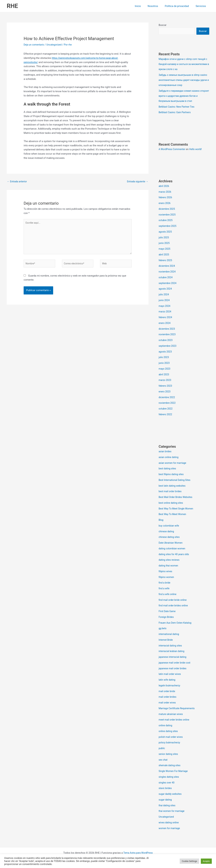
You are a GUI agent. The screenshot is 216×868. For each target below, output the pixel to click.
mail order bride (167, 692)
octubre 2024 (166, 278)
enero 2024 (165, 323)
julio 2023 (164, 358)
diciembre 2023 (167, 329)
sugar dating (166, 800)
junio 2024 (165, 301)
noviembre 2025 (168, 215)
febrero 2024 (166, 318)
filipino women (167, 577)
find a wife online (168, 595)
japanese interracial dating (173, 657)
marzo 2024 (165, 312)
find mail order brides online (174, 606)
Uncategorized (56, 45)
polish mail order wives (172, 737)
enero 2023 (165, 392)
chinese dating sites (170, 537)
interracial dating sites (171, 646)
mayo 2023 (165, 369)
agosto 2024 (166, 289)
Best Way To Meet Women (173, 515)
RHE (12, 6)
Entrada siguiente (137, 182)
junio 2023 (165, 363)
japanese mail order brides (173, 669)
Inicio (144, 6)
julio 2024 (164, 295)
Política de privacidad (179, 6)
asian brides (165, 452)
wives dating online (169, 823)
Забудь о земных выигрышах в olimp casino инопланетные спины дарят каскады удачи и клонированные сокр (182, 80)
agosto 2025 (166, 232)
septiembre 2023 (168, 346)
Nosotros (157, 6)
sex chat (163, 760)
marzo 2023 (165, 380)
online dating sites (169, 732)
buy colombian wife (170, 526)
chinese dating (167, 532)
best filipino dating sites (172, 475)
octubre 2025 (166, 221)
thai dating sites (168, 806)
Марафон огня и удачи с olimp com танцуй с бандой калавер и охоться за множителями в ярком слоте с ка (184, 64)
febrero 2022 (166, 415)
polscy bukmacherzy (170, 743)
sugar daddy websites (171, 794)
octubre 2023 (166, 340)
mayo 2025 (165, 249)
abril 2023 (164, 375)
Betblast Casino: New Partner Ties (178, 107)
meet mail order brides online (175, 720)
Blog (161, 520)
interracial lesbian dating (172, 652)
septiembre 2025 (168, 226)
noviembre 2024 (168, 272)
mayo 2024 (165, 306)
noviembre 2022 (168, 403)
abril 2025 (164, 255)
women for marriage (170, 829)
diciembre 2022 (167, 398)
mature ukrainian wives (172, 714)
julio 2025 (164, 238)
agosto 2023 (166, 352)
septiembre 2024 (168, 283)
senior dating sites (169, 754)
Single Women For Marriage (174, 771)
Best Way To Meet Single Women (177, 509)
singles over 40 (167, 783)
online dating (166, 726)
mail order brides (168, 697)
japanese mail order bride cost (176, 663)
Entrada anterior (18, 182)
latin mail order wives (171, 674)
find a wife (164, 589)
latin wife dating (168, 680)
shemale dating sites (170, 766)
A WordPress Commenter (173, 150)
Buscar (163, 25)
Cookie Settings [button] (189, 861)
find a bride (165, 583)
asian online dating (169, 458)
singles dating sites (170, 777)
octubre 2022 (166, 409)
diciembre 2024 (167, 266)
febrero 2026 (166, 198)
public (162, 749)
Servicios (202, 6)
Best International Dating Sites (176, 480)
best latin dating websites (173, 486)
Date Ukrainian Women (171, 543)
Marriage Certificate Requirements (178, 709)
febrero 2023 (166, 386)
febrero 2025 (166, 261)
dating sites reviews (170, 560)
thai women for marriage (172, 811)
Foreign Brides (167, 617)
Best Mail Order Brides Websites (177, 497)
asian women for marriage (173, 463)
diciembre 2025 (167, 209)
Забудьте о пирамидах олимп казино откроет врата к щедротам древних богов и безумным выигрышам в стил (183, 96)
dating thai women (169, 566)
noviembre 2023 (168, 335)
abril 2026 (164, 186)
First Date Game (168, 612)
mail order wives (168, 703)
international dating (170, 634)
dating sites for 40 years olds (175, 555)
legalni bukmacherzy (170, 686)
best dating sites (168, 469)
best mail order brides (171, 492)
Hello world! (198, 150)
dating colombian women (173, 549)
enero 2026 (165, 203)
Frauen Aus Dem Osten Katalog (176, 623)
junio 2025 (165, 243)
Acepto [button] (206, 861)
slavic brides (166, 789)
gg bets (163, 629)
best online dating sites (172, 503)
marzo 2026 (165, 192)
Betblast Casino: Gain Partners (176, 113)
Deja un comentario (35, 45)
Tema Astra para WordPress (138, 853)
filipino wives (166, 572)
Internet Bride (166, 640)
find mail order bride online (174, 600)
